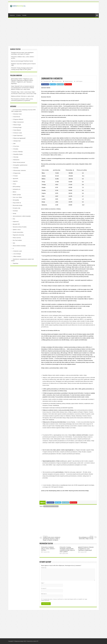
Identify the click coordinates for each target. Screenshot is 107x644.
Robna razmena (17, 238)
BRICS (14, 192)
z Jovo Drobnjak (17, 254)
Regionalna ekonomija (18, 235)
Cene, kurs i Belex (17, 197)
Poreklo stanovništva (18, 232)
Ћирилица (15, 263)
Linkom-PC (36, 641)
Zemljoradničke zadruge (51, 506)
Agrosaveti (15, 178)
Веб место (44, 594)
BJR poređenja (16, 187)
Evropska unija (16, 208)
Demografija (16, 200)
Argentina (15, 181)
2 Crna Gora (16, 146)
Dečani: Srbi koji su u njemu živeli (25, 96)
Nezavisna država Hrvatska (20, 227)
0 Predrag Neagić (17, 127)
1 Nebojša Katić (17, 141)
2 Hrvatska (15, 149)
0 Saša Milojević (17, 130)
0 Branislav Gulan (58, 81)
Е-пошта (44, 588)
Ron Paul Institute (17, 240)
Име (43, 583)
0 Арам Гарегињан (18, 135)
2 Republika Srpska (18, 154)
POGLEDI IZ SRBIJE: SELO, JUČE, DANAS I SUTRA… (48, 549)
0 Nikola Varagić (17, 125)
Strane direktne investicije (19, 246)
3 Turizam (15, 176)
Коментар (44, 568)
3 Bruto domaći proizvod (19, 162)
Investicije (15, 211)
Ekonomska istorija (17, 205)
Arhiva (14, 184)
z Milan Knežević (17, 256)
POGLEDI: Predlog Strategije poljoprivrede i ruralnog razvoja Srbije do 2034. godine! (67, 549)
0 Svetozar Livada (17, 133)
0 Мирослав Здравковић (19, 138)
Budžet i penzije (17, 195)
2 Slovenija (16, 157)
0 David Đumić (16, 117)
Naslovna (12, 15)
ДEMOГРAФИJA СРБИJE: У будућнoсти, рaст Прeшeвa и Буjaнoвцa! (86, 549)
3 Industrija (16, 168)
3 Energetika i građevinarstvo (20, 165)
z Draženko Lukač (17, 251)
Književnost (16, 222)
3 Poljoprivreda (17, 173)
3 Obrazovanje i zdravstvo (19, 170)
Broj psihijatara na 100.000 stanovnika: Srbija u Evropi (84, 537)
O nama (18, 15)
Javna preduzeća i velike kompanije (22, 216)
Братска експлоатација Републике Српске (22, 61)
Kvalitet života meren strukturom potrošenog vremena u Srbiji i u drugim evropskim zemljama (52, 538)
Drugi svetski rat (17, 203)
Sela (14, 243)
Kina (14, 219)
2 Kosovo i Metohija (18, 152)
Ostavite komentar (69, 81)
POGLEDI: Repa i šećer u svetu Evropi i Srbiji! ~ (23, 92)
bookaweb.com (17, 189)
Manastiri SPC (16, 224)
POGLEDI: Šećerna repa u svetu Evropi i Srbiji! (24, 94)
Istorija (14, 213)
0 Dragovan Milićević (18, 119)
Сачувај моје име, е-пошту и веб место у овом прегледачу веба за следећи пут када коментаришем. (64, 600)
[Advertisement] (66, 8)
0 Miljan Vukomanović (18, 122)
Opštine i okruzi (17, 230)
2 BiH (14, 144)
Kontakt (24, 15)
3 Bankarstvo (16, 160)
